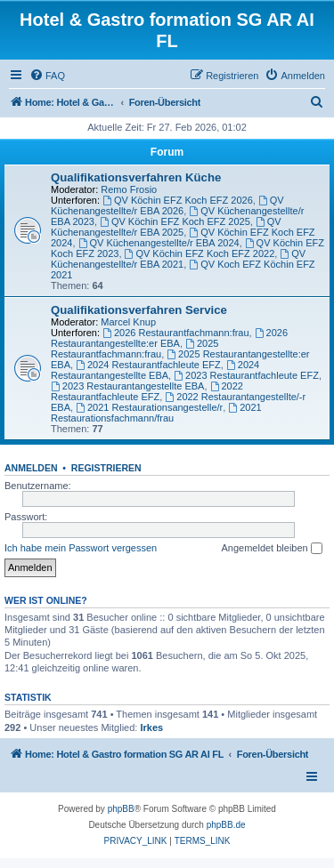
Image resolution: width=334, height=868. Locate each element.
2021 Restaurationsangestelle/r (149, 407)
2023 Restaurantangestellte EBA (127, 386)
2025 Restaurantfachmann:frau (134, 349)
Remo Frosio (129, 189)
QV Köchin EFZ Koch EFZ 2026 (178, 200)
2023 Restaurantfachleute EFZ (246, 375)
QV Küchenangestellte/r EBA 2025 (166, 227)
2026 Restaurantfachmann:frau (176, 333)
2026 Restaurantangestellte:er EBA (169, 338)
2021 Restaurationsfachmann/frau (156, 413)
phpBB (121, 809)
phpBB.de (226, 825)
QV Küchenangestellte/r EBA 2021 (178, 259)
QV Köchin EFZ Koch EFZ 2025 (175, 221)
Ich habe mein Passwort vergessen (81, 548)
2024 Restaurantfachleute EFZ (148, 365)
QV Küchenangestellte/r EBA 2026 (167, 205)
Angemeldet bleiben (271, 549)
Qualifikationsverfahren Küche (136, 177)
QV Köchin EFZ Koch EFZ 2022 (200, 253)
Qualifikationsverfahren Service (139, 310)
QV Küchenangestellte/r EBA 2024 (159, 243)
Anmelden (31, 468)
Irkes (151, 727)
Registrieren (106, 468)
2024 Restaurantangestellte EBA (155, 370)
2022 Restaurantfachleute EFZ (147, 391)
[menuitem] (47, 76)
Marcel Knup (128, 322)
